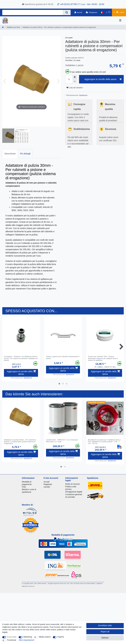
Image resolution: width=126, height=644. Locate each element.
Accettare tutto (105, 625)
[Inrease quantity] (75, 77)
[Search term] (32, 12)
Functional (12, 640)
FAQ (24, 487)
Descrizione (10, 154)
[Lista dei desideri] (108, 12)
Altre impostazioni (27, 640)
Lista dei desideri (75, 88)
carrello (47, 487)
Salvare (105, 638)
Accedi (47, 482)
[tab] (10, 154)
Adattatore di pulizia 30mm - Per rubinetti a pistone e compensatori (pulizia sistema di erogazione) (20, 442)
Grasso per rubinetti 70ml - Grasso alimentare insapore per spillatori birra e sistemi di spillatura (103, 358)
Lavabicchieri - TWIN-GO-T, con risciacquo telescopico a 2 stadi (62, 441)
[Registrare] (92, 12)
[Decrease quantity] (75, 81)
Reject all (105, 632)
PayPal (61, 637)
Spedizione (83, 95)
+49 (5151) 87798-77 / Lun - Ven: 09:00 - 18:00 (81, 4)
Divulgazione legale (74, 492)
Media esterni (45, 637)
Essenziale (12, 637)
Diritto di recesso (73, 484)
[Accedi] (78, 12)
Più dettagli (25, 154)
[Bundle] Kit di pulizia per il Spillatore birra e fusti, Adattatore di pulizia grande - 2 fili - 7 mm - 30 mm (104, 442)
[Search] (67, 12)
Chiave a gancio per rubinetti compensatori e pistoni (63, 357)
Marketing (28, 637)
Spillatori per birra (13, 27)
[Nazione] (102, 12)
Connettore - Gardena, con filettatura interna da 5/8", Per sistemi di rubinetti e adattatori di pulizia (21, 358)
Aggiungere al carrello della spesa (103, 79)
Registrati (48, 484)
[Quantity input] (69, 79)
